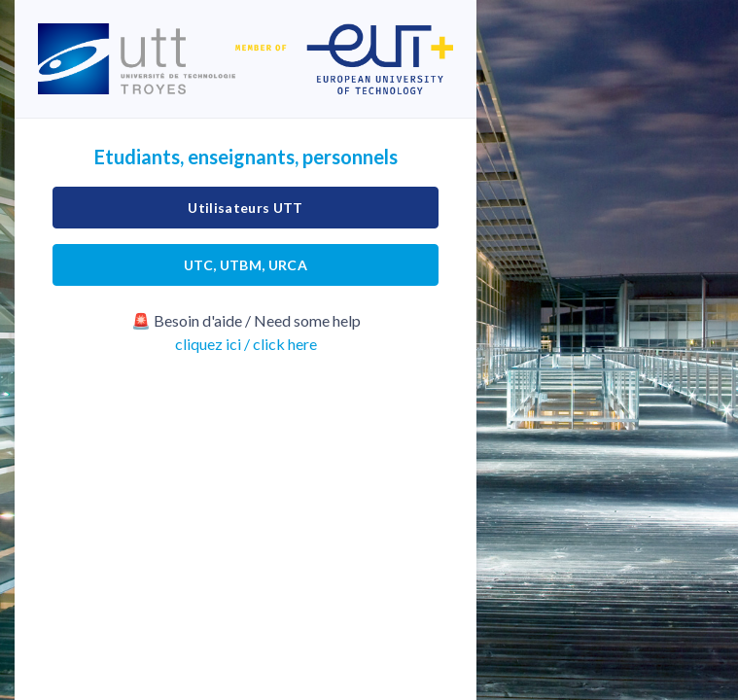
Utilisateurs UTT (246, 208)
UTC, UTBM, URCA (246, 265)
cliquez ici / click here (246, 344)
